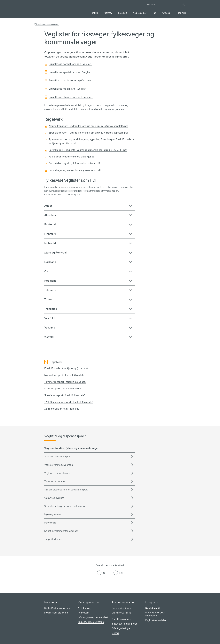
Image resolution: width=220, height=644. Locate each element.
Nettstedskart (85, 608)
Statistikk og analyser (122, 619)
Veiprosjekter (140, 13)
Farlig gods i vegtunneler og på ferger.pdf (72, 157)
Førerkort (123, 13)
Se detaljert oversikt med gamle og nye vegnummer (97, 109)
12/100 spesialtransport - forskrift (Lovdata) (69, 402)
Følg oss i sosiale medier (56, 613)
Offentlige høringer (121, 628)
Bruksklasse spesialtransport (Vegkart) (71, 72)
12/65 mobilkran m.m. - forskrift (62, 409)
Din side (182, 13)
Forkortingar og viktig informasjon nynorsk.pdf (75, 170)
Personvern (84, 613)
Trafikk (94, 13)
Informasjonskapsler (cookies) (93, 617)
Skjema (115, 633)
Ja (104, 573)
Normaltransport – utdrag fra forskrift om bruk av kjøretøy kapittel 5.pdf (88, 126)
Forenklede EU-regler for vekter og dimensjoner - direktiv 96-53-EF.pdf (88, 150)
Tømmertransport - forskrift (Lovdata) (65, 382)
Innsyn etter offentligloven (125, 624)
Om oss (166, 13)
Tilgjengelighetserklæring (91, 622)
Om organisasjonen (121, 608)
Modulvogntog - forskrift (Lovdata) (64, 389)
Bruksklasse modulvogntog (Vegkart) (70, 80)
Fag (154, 13)
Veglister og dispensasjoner (47, 24)
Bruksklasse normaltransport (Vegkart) (71, 64)
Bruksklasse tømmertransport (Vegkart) (71, 97)
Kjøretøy (108, 13)
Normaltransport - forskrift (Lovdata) (65, 375)
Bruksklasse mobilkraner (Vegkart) (68, 89)
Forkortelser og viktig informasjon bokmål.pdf (74, 163)
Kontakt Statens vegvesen (57, 608)
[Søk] (183, 4)
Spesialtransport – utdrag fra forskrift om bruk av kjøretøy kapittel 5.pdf (88, 133)
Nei (121, 573)
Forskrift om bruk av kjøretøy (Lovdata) (66, 368)
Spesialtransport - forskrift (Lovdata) (65, 395)
